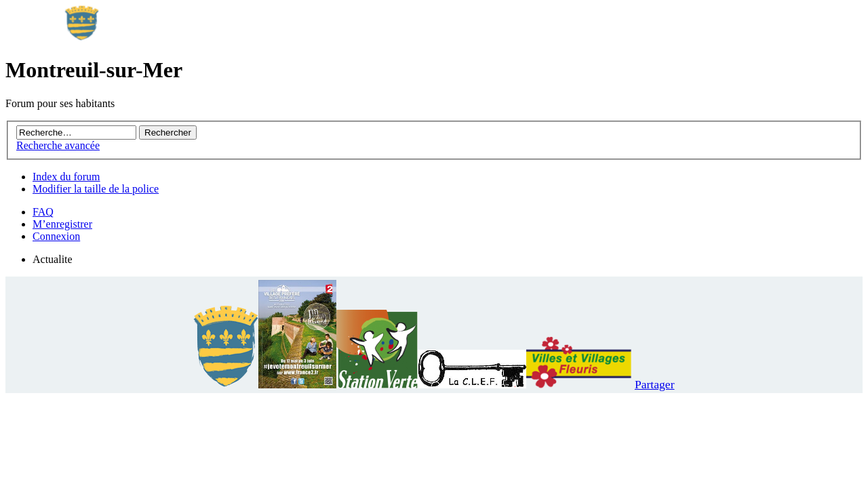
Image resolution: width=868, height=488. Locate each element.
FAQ (43, 212)
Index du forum (66, 177)
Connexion (56, 236)
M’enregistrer (62, 224)
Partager (655, 384)
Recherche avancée (58, 145)
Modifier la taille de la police (96, 189)
